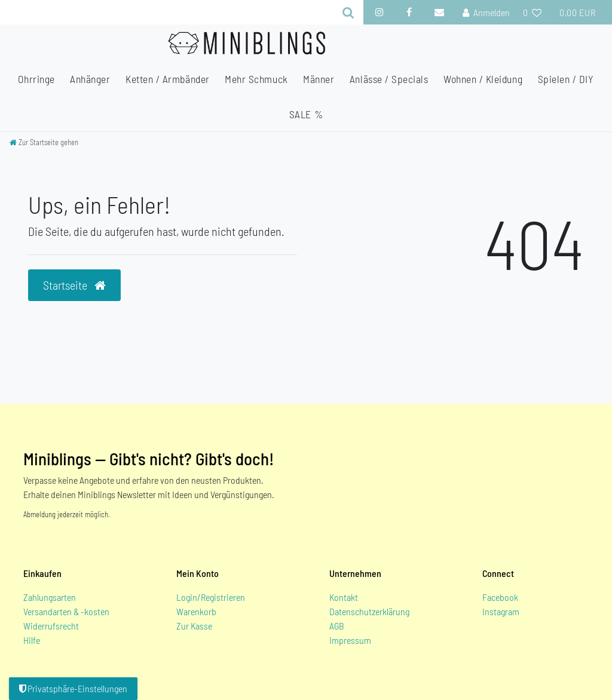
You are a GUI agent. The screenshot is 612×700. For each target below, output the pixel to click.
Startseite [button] (74, 285)
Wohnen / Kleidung (483, 79)
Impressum (350, 640)
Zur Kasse (194, 626)
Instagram (501, 611)
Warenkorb (196, 611)
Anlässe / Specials (389, 79)
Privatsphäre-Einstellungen (73, 688)
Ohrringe (36, 79)
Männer (319, 79)
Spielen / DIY (566, 79)
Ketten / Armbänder (168, 79)
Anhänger (90, 79)
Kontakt (344, 597)
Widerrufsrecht (51, 626)
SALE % (306, 114)
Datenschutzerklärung (369, 611)
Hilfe (32, 640)
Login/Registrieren (211, 597)
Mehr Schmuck (256, 79)
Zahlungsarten (50, 597)
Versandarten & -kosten (66, 611)
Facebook (500, 597)
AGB (337, 626)
